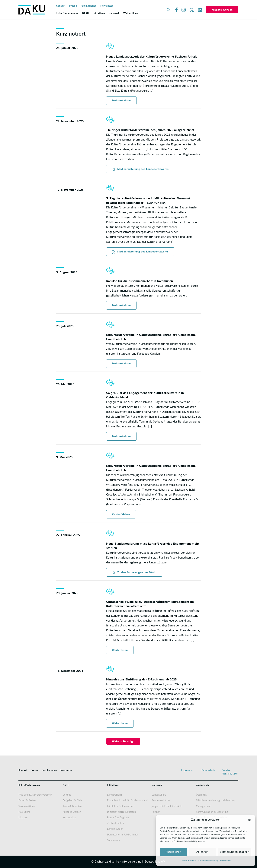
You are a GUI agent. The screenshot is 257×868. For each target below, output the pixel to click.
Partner (156, 812)
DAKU (66, 786)
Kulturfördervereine (29, 786)
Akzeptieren (173, 852)
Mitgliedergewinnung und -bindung (216, 801)
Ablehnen (202, 852)
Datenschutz (208, 770)
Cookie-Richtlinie (188, 861)
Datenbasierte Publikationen (123, 835)
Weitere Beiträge (123, 742)
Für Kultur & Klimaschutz (121, 806)
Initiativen (113, 786)
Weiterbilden (203, 786)
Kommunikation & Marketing (212, 812)
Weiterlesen (120, 650)
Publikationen (89, 6)
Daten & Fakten (27, 801)
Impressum (225, 861)
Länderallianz (114, 795)
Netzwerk (157, 786)
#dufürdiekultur (116, 823)
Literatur (23, 818)
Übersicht (201, 795)
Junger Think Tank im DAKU (167, 806)
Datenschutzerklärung (208, 861)
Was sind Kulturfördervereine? (35, 795)
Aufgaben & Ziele (72, 801)
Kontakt (61, 6)
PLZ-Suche (24, 812)
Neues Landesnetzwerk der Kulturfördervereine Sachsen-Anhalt (151, 57)
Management (203, 806)
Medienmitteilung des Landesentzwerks (140, 169)
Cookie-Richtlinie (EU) (230, 772)
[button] (249, 820)
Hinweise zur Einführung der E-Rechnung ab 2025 (141, 680)
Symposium (113, 840)
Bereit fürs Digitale (118, 818)
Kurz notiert (69, 818)
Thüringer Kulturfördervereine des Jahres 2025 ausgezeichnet (150, 130)
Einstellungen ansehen (235, 852)
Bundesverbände (161, 801)
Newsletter (107, 6)
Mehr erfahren (121, 101)
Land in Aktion (115, 829)
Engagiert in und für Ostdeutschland (127, 801)
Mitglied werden (222, 10)
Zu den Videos (121, 514)
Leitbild (67, 795)
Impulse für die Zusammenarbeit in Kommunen (140, 281)
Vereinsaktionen (27, 806)
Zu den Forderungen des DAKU (134, 573)
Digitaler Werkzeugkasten (121, 812)
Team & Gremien (72, 806)
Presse (73, 6)
